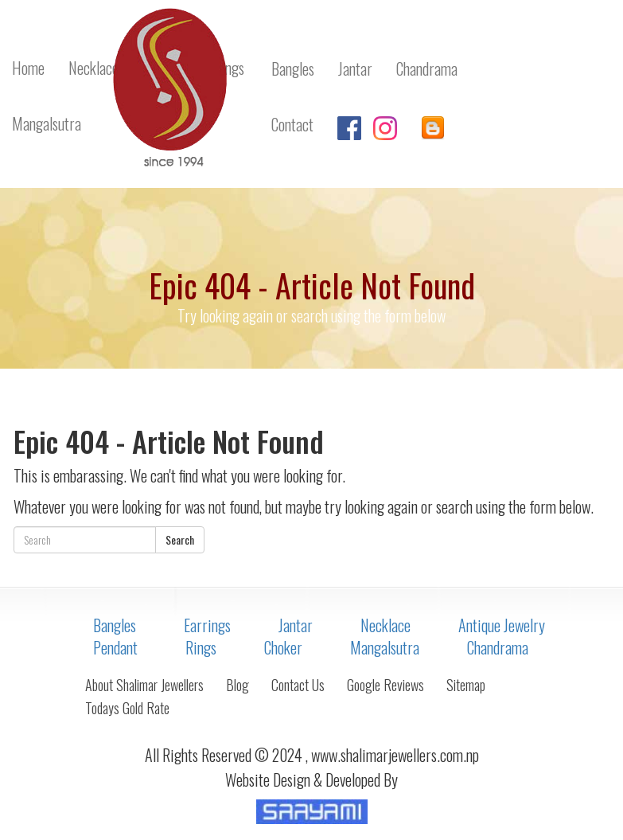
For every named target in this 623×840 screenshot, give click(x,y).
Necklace (385, 625)
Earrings (207, 625)
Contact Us (298, 685)
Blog (238, 685)
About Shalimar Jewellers (144, 685)
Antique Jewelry (502, 625)
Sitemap (466, 685)
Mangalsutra (385, 647)
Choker (283, 647)
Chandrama (498, 647)
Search (180, 539)
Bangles (115, 625)
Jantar (296, 625)
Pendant (115, 647)
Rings (201, 647)
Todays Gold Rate (127, 708)
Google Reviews (385, 685)
